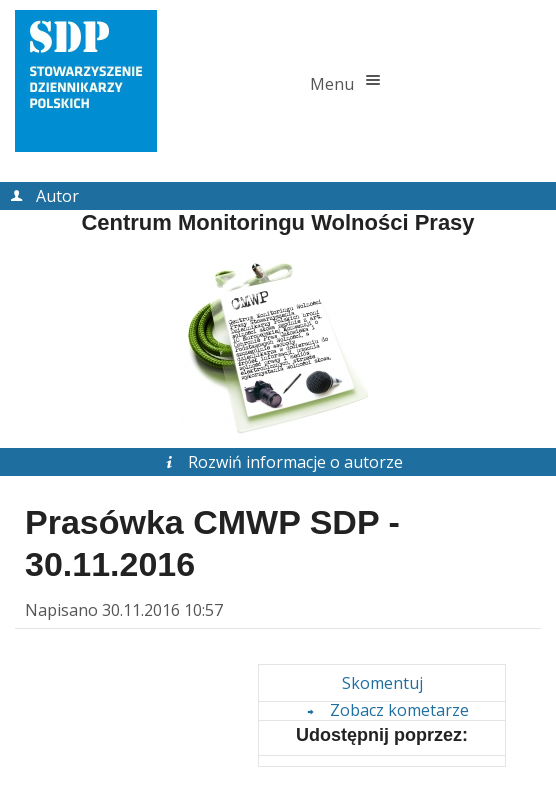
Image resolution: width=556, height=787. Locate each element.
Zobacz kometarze (385, 710)
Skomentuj (382, 683)
